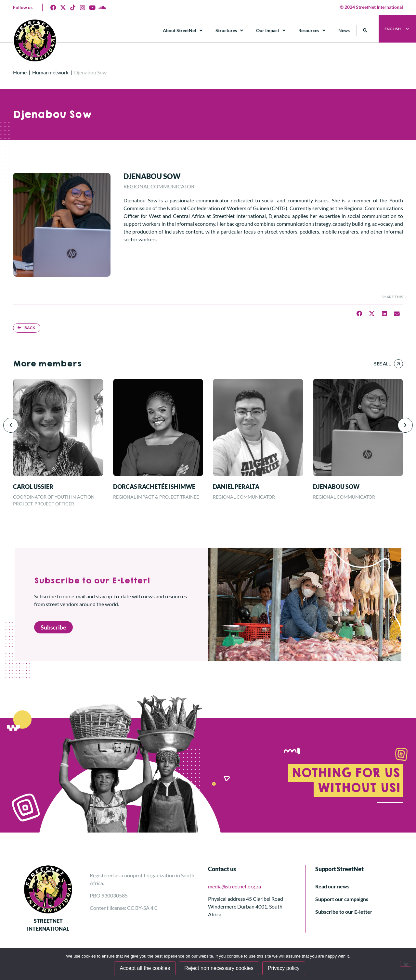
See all (382, 364)
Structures (229, 31)
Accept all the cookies (145, 968)
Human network (50, 72)
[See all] (398, 364)
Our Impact (271, 31)
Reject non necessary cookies (219, 968)
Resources (312, 31)
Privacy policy (284, 968)
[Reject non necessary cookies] (406, 964)
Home (20, 72)
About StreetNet (183, 31)
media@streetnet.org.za (234, 886)
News (344, 30)
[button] (365, 30)
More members (47, 364)
